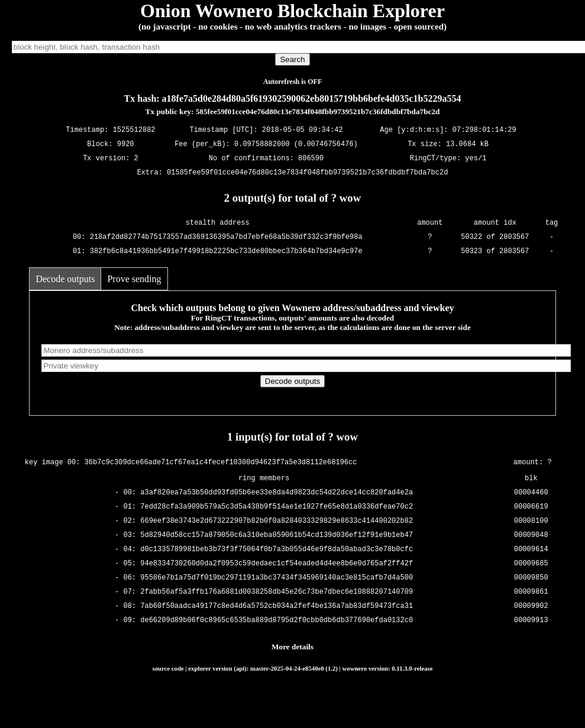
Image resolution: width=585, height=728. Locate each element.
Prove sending (134, 279)
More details (292, 647)
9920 (126, 145)
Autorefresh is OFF (293, 82)
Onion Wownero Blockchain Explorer (292, 11)
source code (168, 668)
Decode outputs (65, 279)
